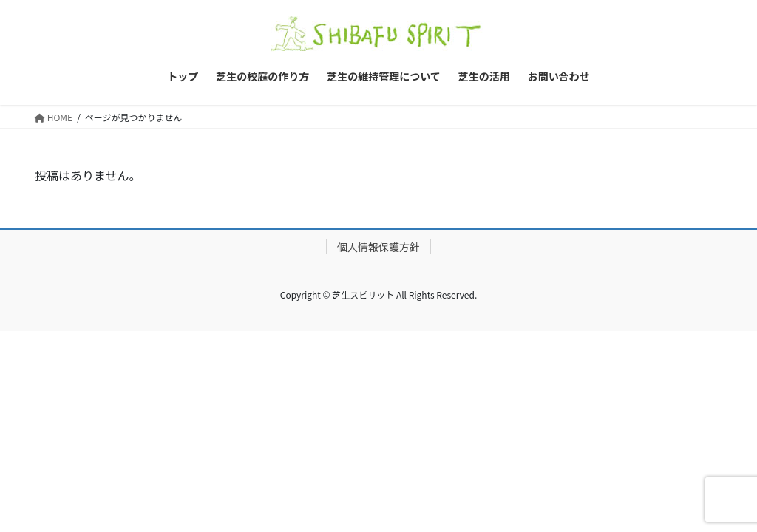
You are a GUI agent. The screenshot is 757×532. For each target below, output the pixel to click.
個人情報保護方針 (378, 247)
